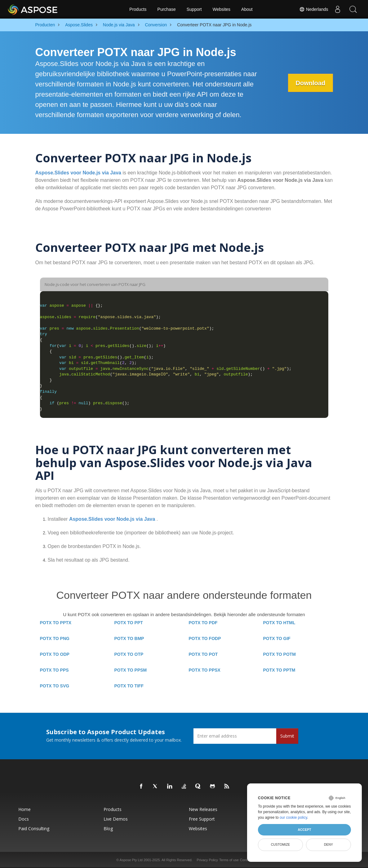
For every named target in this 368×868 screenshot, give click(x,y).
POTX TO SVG (55, 686)
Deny (328, 844)
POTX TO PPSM (131, 670)
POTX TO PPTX (56, 623)
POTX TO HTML (279, 623)
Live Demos (116, 819)
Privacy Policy (207, 860)
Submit (287, 736)
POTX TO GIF (277, 638)
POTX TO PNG (55, 638)
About (247, 9)
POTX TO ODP (55, 654)
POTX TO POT (203, 654)
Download (310, 83)
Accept (304, 830)
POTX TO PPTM (279, 670)
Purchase (167, 9)
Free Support (202, 819)
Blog (108, 829)
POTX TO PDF (203, 623)
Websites (222, 9)
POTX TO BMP (129, 638)
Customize (281, 844)
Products (138, 9)
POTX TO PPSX (205, 670)
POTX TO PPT (129, 623)
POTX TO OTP (129, 654)
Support (194, 9)
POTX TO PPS (54, 670)
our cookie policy (293, 818)
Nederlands (314, 9)
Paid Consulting (34, 829)
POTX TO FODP (205, 638)
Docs (24, 819)
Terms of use (229, 860)
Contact (246, 860)
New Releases (203, 809)
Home (24, 809)
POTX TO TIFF (129, 686)
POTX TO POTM (280, 654)
